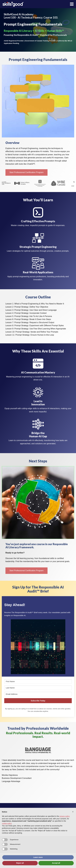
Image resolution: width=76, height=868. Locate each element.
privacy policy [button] (65, 816)
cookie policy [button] (7, 823)
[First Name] (38, 681)
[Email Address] (38, 694)
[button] (26, 172)
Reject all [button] (20, 863)
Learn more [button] (38, 857)
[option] (11, 183)
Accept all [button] (56, 863)
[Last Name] (38, 688)
